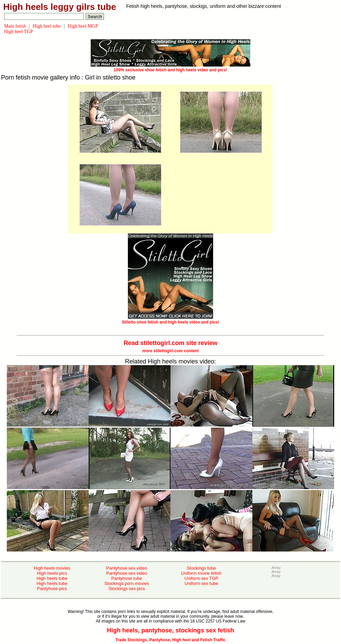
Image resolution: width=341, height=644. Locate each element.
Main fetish (15, 26)
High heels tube (52, 578)
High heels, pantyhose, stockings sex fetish (170, 630)
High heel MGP (83, 26)
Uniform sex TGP (201, 578)
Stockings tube (201, 568)
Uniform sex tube (201, 583)
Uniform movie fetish (201, 573)
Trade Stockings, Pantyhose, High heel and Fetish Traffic (170, 640)
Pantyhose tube (127, 578)
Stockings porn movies (127, 583)
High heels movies (52, 568)
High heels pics (52, 573)
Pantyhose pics (52, 589)
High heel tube (47, 26)
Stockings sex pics (127, 589)
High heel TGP (19, 32)
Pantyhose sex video (127, 568)
